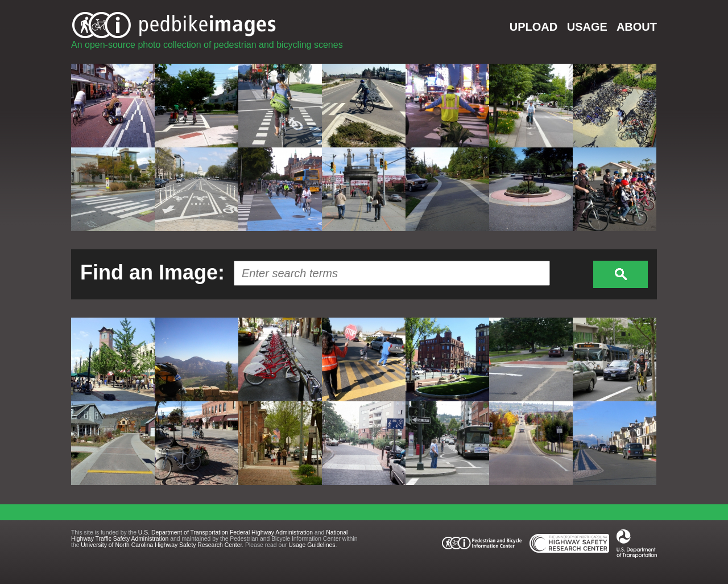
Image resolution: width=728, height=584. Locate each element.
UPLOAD (533, 27)
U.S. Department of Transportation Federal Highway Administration (226, 532)
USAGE (587, 27)
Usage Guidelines (312, 545)
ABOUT (637, 27)
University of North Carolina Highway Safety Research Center (161, 545)
